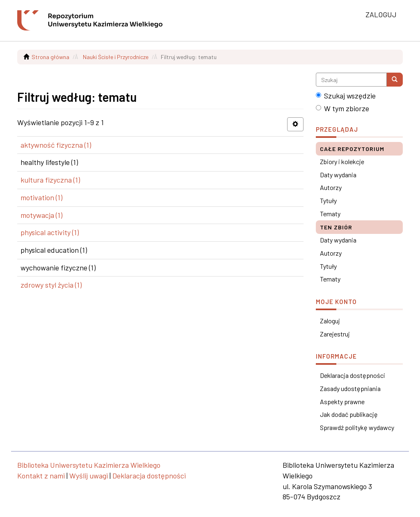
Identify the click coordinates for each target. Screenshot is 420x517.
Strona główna (50, 57)
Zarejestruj (335, 334)
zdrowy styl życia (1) (51, 285)
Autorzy (331, 187)
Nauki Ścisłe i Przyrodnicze (116, 57)
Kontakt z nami (41, 476)
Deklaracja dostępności (353, 375)
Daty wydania (338, 175)
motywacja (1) (41, 215)
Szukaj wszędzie (346, 96)
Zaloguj (330, 321)
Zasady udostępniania (350, 388)
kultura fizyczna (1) (50, 180)
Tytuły (328, 200)
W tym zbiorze (342, 108)
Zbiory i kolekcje (342, 161)
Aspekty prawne (342, 401)
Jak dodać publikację (349, 414)
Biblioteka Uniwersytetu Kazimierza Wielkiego (89, 465)
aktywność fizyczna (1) (56, 145)
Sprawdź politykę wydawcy (357, 427)
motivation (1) (41, 197)
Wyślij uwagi (89, 476)
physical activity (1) (50, 232)
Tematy (330, 214)
